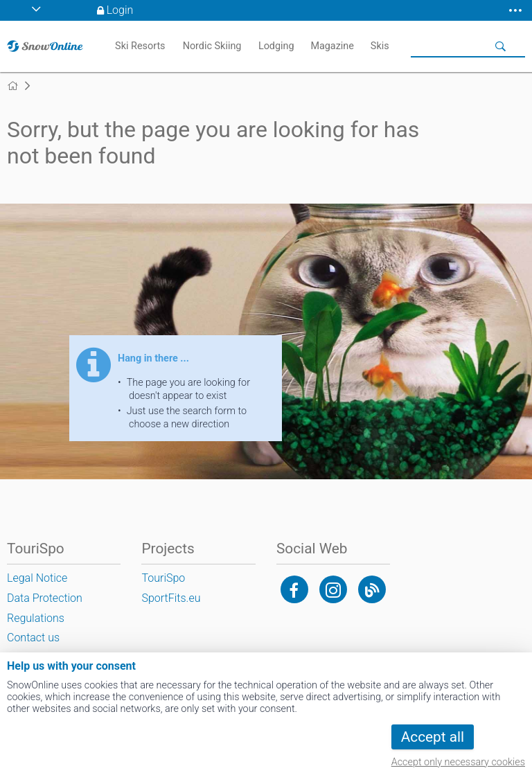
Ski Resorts (140, 46)
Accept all (433, 737)
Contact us (33, 638)
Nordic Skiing (212, 46)
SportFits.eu (171, 598)
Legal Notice (37, 578)
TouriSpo (163, 578)
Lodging (276, 46)
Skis (380, 46)
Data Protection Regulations (45, 608)
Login (120, 10)
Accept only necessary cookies (458, 762)
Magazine (332, 46)
